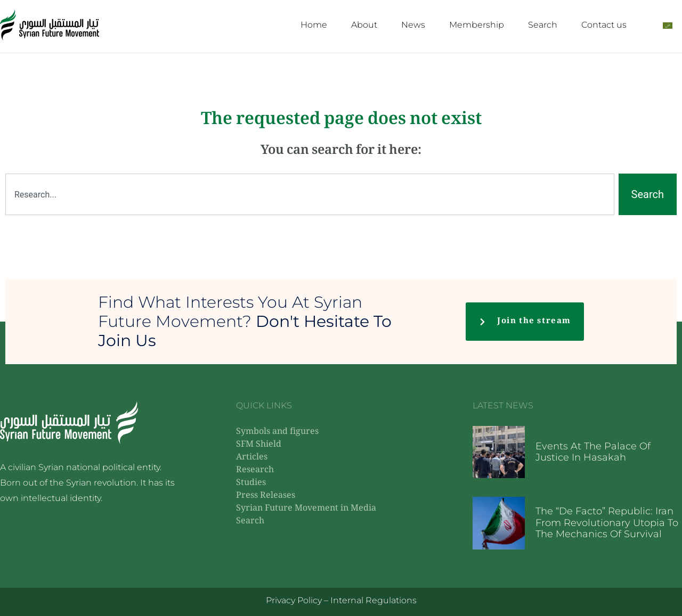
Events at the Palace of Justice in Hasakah (593, 452)
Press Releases (266, 496)
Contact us (604, 25)
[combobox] (310, 194)
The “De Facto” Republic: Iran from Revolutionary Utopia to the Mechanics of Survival (607, 523)
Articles (252, 458)
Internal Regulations (374, 600)
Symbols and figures (277, 432)
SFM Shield (259, 445)
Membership (477, 25)
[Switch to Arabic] (668, 25)
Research (255, 470)
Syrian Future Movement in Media (306, 509)
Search (543, 25)
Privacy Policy (294, 600)
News (413, 25)
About (364, 25)
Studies (251, 483)
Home (314, 25)
